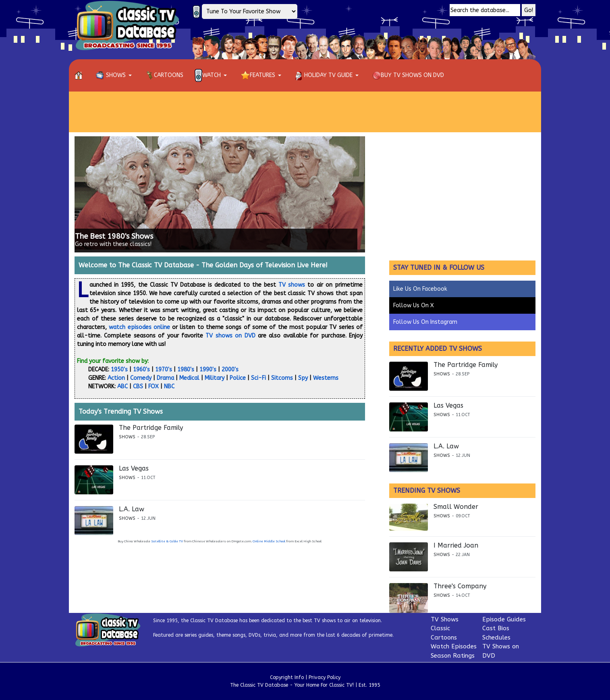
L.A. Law (132, 509)
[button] (115, 75)
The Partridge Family (151, 428)
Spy (303, 378)
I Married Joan (456, 546)
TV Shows (445, 619)
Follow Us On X (414, 305)
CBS (138, 386)
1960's (141, 370)
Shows (127, 437)
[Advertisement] (305, 112)
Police (238, 378)
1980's (186, 370)
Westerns (326, 378)
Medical (189, 378)
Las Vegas (134, 469)
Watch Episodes (454, 646)
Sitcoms (282, 378)
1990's (208, 370)
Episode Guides (504, 619)
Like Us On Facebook (420, 289)
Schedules (496, 637)
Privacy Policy (325, 677)
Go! (529, 10)
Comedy (141, 378)
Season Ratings (453, 656)
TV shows (292, 285)
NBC (169, 386)
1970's (164, 370)
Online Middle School (269, 541)
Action (116, 378)
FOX (154, 386)
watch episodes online (139, 327)
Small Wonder (456, 507)
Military (215, 378)
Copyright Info (287, 677)
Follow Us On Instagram (425, 322)
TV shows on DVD (230, 336)
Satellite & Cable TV (167, 541)
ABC (122, 386)
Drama (165, 378)
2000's (230, 370)
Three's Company (460, 586)
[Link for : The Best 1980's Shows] (220, 194)
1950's (119, 370)
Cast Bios (496, 628)
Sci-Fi (258, 378)
